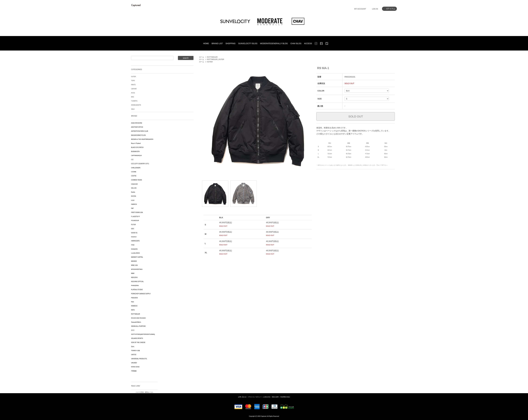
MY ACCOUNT (360, 9)
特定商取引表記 (285, 397)
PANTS (133, 85)
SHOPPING (231, 43)
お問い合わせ (242, 397)
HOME (206, 43)
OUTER (210, 62)
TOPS (133, 81)
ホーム (202, 57)
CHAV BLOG (296, 43)
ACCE (133, 93)
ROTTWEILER (212, 57)
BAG (133, 97)
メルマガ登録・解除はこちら (144, 392)
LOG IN (375, 9)
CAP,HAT (134, 89)
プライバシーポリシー (255, 397)
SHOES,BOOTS (136, 105)
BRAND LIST (217, 43)
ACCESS (308, 43)
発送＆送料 (275, 397)
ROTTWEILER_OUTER (216, 59)
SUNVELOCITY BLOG (248, 43)
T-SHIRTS (134, 101)
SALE (133, 109)
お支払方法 (267, 397)
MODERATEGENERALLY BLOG (274, 43)
